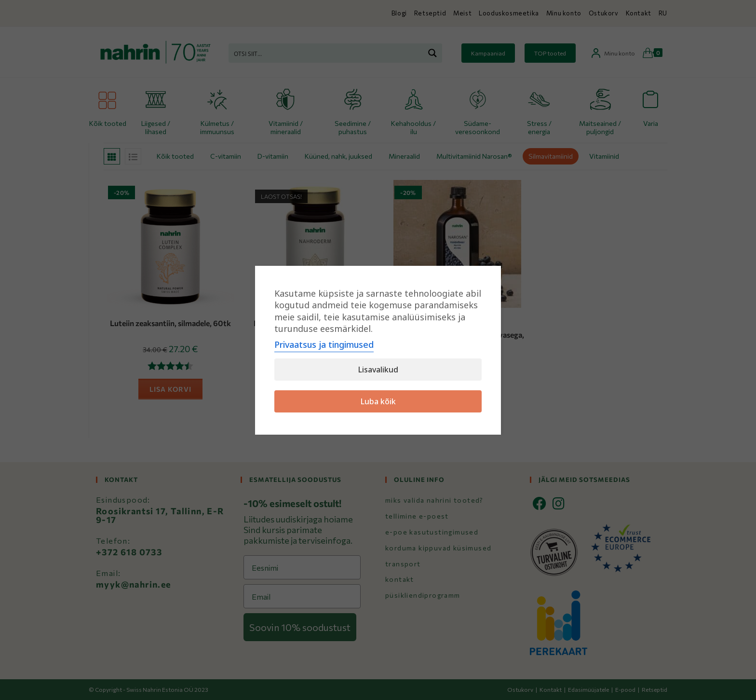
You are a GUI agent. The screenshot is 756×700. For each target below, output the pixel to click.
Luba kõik (378, 401)
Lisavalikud (378, 370)
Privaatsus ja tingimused (324, 344)
